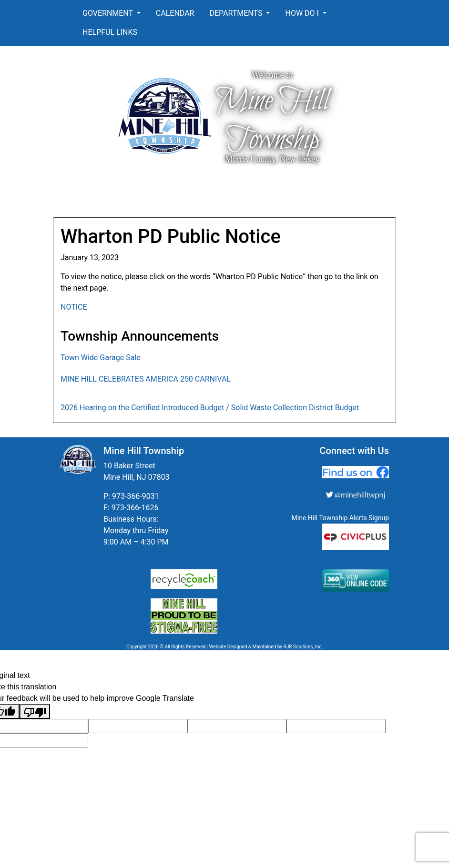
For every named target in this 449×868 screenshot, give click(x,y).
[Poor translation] (35, 712)
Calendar (175, 13)
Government (109, 13)
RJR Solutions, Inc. (303, 647)
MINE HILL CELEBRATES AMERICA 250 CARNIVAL (146, 379)
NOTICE (74, 307)
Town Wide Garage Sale (101, 358)
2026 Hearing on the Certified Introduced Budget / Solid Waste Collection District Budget (210, 408)
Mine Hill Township (272, 121)
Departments (237, 13)
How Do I (303, 13)
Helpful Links (110, 32)
